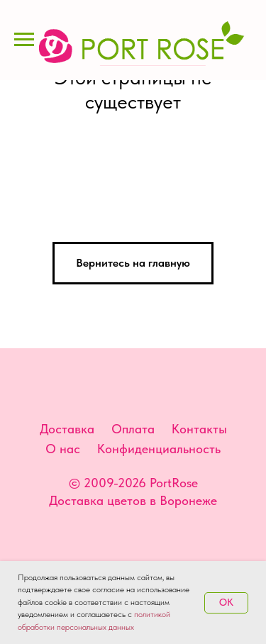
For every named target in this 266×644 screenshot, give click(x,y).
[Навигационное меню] (24, 40)
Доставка (67, 429)
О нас (63, 449)
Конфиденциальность (159, 449)
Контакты (199, 429)
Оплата (133, 429)
